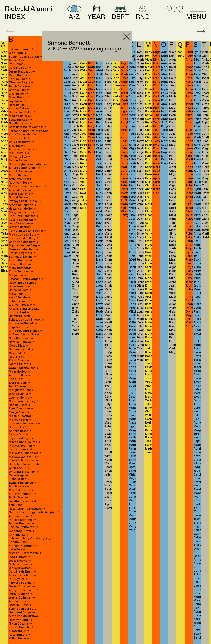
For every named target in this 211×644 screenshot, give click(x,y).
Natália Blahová (21, 342)
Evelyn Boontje (19, 413)
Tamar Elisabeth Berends (28, 231)
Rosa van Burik (21, 620)
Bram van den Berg (24, 238)
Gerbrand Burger (22, 613)
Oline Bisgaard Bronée (25, 331)
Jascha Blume (20, 364)
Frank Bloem (19, 361)
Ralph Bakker (19, 87)
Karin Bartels (19, 138)
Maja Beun (18, 294)
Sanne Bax (18, 161)
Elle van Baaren (21, 49)
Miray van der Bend (24, 212)
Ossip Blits (17, 353)
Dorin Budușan (21, 594)
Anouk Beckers (20, 172)
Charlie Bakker (20, 90)
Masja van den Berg (24, 235)
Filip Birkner (18, 327)
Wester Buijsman (22, 598)
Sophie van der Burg (23, 609)
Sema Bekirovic (21, 194)
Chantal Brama (21, 490)
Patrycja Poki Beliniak (25, 201)
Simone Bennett (20, 227)
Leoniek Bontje (20, 398)
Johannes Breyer (22, 531)
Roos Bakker (19, 105)
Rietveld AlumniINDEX (29, 13)
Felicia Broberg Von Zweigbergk (30, 538)
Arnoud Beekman (22, 190)
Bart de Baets (19, 79)
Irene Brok (17, 550)
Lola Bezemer (20, 301)
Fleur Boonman (21, 409)
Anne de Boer (19, 375)
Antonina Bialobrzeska (24, 309)
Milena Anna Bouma (25, 442)
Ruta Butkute (19, 635)
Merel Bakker (19, 97)
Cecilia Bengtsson (22, 220)
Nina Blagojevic (21, 339)
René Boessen (18, 387)
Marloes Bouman (22, 446)
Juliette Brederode (23, 502)
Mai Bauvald (19, 153)
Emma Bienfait (19, 313)
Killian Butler (19, 639)
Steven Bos (18, 427)
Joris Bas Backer (21, 142)
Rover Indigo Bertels (22, 283)
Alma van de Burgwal (24, 616)
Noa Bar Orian (20, 123)
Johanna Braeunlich (24, 472)
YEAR (96, 13)
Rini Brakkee (19, 487)
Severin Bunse (20, 605)
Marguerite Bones (22, 390)
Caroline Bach (20, 68)
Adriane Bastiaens (23, 149)
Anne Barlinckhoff (23, 135)
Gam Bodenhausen (24, 368)
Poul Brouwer (19, 557)
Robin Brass (18, 498)
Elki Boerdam (19, 383)
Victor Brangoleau (23, 494)
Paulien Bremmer (22, 520)
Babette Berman (20, 264)
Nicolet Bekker (18, 198)
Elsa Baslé (17, 146)
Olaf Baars (18, 53)
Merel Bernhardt (20, 268)
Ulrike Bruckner (21, 568)
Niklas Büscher (20, 624)
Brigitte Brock (18, 542)
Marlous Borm (20, 420)
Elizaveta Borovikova (25, 424)
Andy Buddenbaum (24, 590)
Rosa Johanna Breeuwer (27, 509)
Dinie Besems (19, 287)
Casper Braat (19, 468)
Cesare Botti (19, 435)
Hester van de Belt (23, 209)
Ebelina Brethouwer (24, 527)
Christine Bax (19, 157)
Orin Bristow (19, 535)
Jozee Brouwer (20, 561)
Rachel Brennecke (21, 524)
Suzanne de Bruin (23, 576)
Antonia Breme (21, 516)
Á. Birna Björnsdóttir (24, 335)
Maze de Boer (20, 372)
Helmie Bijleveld (21, 316)
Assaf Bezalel (20, 298)
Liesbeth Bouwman (24, 461)
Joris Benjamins (21, 224)
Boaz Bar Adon (21, 120)
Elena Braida (19, 479)
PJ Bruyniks (18, 579)
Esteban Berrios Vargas (26, 279)
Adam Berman (21, 261)
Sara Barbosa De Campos (28, 127)
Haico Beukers (20, 290)
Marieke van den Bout (25, 457)
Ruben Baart (17, 61)
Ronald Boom (20, 405)
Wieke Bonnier (20, 394)
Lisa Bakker (18, 94)
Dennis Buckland (22, 587)
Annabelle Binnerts (23, 324)
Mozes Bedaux (19, 175)
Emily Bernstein (21, 272)
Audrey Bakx (19, 109)
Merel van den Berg (24, 250)
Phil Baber (17, 64)
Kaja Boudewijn (21, 438)
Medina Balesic (21, 116)
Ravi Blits (17, 357)
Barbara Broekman (23, 546)
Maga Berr (18, 275)
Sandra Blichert (21, 349)
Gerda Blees (19, 346)
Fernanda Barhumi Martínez (28, 131)
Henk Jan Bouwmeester (26, 464)
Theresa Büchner (22, 583)
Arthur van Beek (20, 179)
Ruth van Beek (20, 183)
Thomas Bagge (21, 83)
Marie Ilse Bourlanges (25, 453)
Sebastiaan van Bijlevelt (27, 320)
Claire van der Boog (24, 401)
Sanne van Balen (22, 112)
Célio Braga (18, 476)
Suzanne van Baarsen (25, 57)
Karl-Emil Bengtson (24, 216)
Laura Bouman (21, 450)
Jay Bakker (18, 101)
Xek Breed (16, 505)
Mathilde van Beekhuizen (28, 186)
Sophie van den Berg (24, 246)
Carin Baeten (19, 75)
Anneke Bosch (20, 431)
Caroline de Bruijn (23, 572)
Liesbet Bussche (21, 627)
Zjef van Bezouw (22, 305)
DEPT (120, 13)
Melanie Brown (21, 564)
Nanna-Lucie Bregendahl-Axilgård (34, 512)
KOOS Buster (19, 631)
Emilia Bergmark (22, 253)
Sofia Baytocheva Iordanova (28, 164)
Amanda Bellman (23, 205)
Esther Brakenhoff (23, 483)
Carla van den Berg (24, 242)
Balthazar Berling (22, 257)
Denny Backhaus (22, 72)
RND (143, 13)
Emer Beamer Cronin (25, 168)
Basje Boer (17, 379)
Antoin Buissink (21, 601)
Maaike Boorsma (20, 416)
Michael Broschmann (25, 553)
